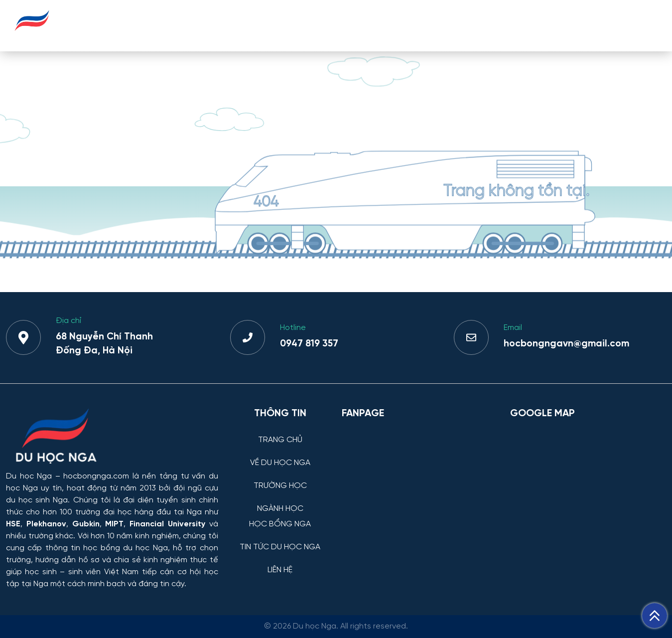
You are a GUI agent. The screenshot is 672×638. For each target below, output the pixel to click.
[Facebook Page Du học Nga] (420, 478)
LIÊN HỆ (642, 25)
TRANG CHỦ (174, 25)
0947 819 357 (309, 344)
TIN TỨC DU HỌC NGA (566, 25)
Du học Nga (29, 476)
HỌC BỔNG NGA (473, 25)
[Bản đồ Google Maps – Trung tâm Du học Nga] (585, 478)
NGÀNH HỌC (397, 25)
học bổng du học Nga (125, 548)
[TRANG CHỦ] (280, 432)
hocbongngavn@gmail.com (566, 344)
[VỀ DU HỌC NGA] (280, 455)
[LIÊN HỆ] (280, 562)
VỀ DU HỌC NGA (248, 25)
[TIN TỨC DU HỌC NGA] (280, 540)
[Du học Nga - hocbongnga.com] (32, 37)
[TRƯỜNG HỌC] (280, 478)
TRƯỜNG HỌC (326, 25)
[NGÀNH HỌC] (280, 501)
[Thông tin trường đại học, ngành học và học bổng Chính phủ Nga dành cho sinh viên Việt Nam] (112, 437)
